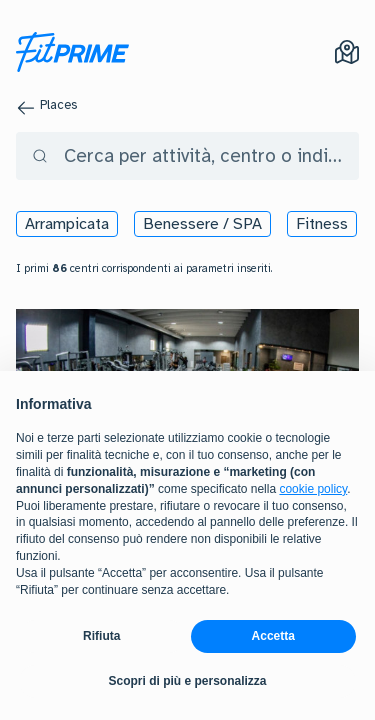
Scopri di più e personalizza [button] (187, 681)
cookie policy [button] (313, 489)
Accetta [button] (273, 636)
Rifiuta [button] (101, 636)
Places (58, 105)
